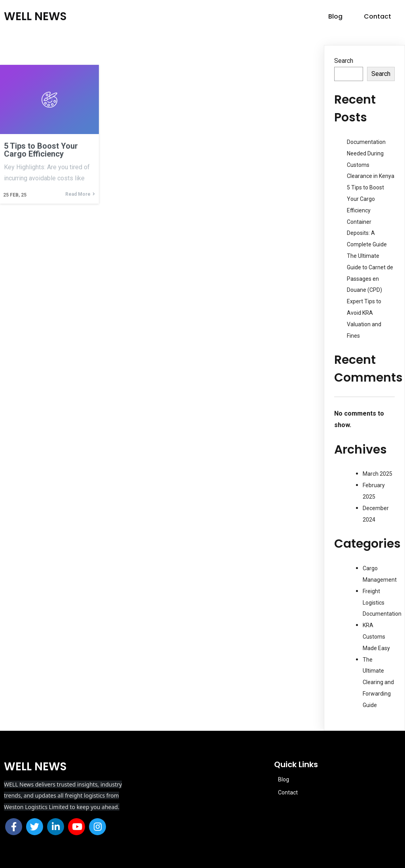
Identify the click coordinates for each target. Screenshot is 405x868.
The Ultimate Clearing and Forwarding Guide (378, 682)
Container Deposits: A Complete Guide (367, 233)
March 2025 (378, 474)
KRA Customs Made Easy (376, 637)
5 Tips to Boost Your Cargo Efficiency (365, 199)
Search (344, 61)
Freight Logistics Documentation (382, 603)
